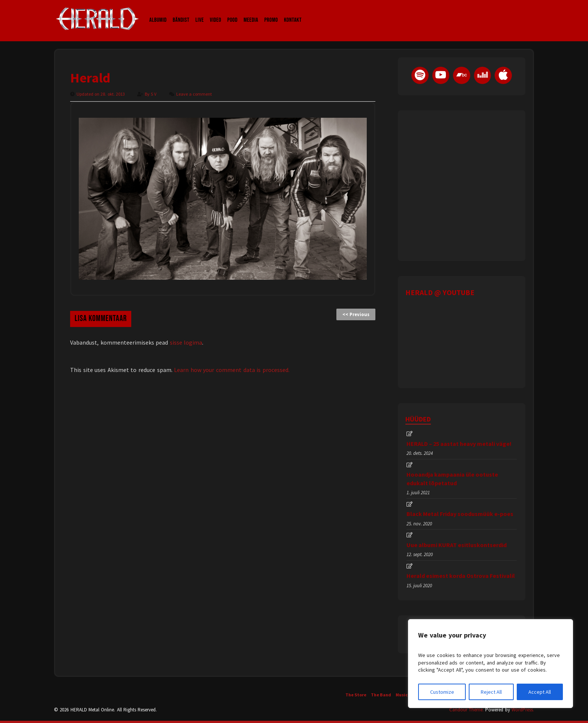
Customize (442, 692)
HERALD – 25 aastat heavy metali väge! (459, 444)
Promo (271, 13)
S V (154, 94)
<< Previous (356, 314)
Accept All (540, 692)
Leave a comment (194, 94)
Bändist (181, 13)
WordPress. (523, 710)
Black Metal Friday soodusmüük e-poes (460, 514)
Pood (232, 13)
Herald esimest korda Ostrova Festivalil (461, 576)
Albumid (158, 13)
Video (216, 13)
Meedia (251, 13)
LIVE (200, 13)
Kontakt (293, 13)
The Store (356, 695)
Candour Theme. (466, 710)
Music (402, 695)
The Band (381, 695)
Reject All (491, 692)
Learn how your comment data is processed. (232, 370)
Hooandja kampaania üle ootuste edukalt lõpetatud (452, 478)
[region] (490, 664)
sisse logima (186, 342)
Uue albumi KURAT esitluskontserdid (457, 545)
